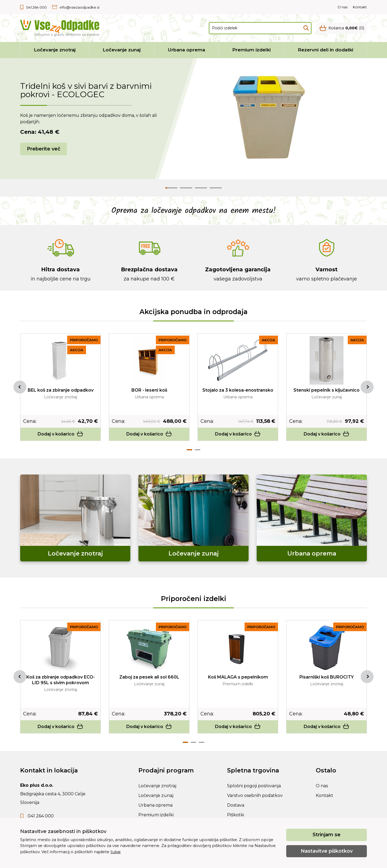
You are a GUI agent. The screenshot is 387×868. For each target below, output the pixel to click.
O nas (343, 7)
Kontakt (360, 7)
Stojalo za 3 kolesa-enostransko (238, 390)
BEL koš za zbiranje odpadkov (61, 390)
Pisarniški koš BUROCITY (327, 677)
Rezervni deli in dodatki (325, 50)
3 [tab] (202, 742)
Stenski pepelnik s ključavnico (327, 390)
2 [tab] (198, 450)
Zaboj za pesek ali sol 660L (149, 677)
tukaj (115, 852)
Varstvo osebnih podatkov (255, 795)
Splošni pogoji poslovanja (254, 786)
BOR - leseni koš (149, 390)
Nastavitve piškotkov (327, 851)
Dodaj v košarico (60, 434)
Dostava (236, 805)
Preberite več (44, 149)
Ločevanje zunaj (122, 50)
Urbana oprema (187, 50)
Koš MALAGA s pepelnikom (238, 677)
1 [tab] (189, 450)
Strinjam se (327, 835)
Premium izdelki (251, 50)
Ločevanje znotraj (55, 50)
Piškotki (236, 815)
